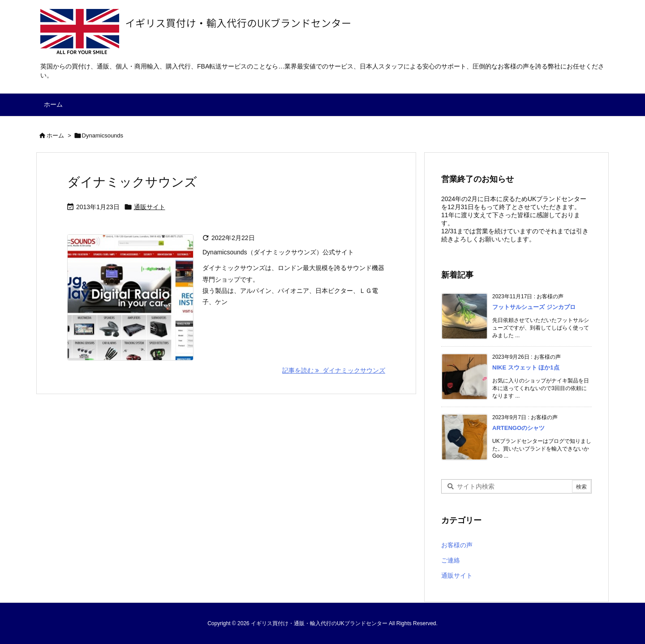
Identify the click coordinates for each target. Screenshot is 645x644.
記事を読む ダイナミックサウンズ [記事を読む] (334, 370)
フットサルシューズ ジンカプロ (534, 307)
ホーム (55, 135)
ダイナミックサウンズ (132, 182)
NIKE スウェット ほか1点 (526, 367)
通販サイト (150, 207)
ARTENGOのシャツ (518, 428)
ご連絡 (451, 560)
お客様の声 (457, 545)
